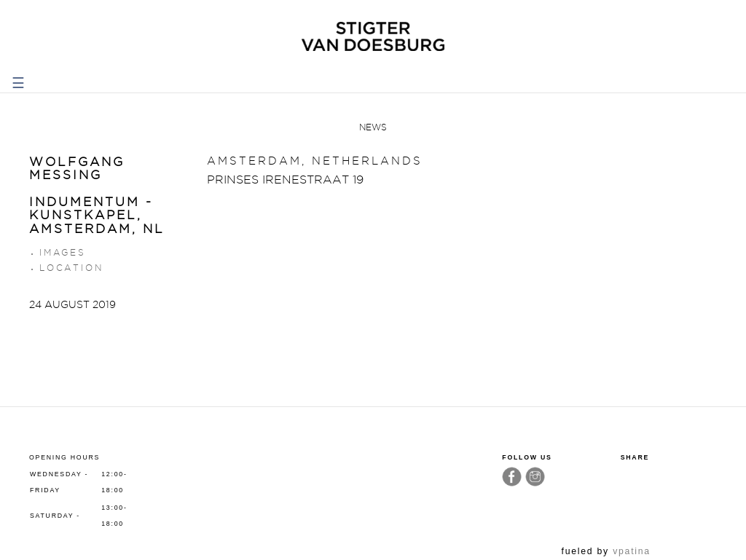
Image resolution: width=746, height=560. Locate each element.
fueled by (606, 551)
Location (71, 268)
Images (63, 252)
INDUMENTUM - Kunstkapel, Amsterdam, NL (97, 215)
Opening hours (64, 457)
